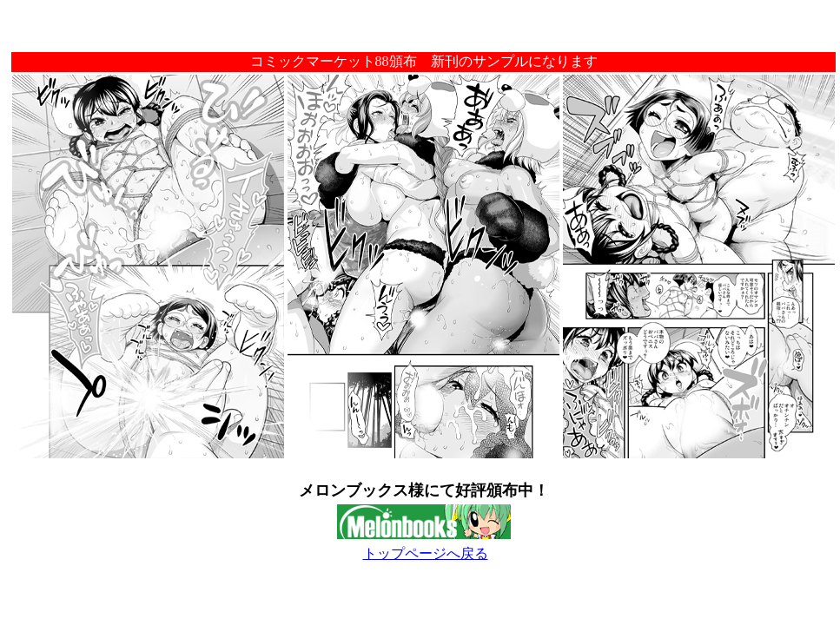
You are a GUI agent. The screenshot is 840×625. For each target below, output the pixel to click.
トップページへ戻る (426, 553)
